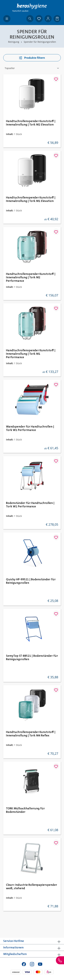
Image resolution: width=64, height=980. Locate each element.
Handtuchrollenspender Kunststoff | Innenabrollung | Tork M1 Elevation (31, 199)
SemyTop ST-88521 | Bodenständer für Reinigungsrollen (32, 658)
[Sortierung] (32, 68)
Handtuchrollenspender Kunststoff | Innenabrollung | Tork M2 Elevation (31, 123)
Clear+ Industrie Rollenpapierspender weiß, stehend (32, 887)
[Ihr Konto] (48, 19)
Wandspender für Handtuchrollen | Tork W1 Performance (30, 428)
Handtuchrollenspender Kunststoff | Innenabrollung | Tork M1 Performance (31, 354)
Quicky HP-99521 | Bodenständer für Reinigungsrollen (31, 581)
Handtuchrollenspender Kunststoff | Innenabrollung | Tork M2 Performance (31, 277)
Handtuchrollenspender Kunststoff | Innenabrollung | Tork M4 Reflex (31, 734)
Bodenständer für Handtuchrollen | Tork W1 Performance (30, 505)
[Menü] (7, 19)
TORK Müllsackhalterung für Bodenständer (25, 810)
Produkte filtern (32, 58)
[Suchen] (30, 19)
